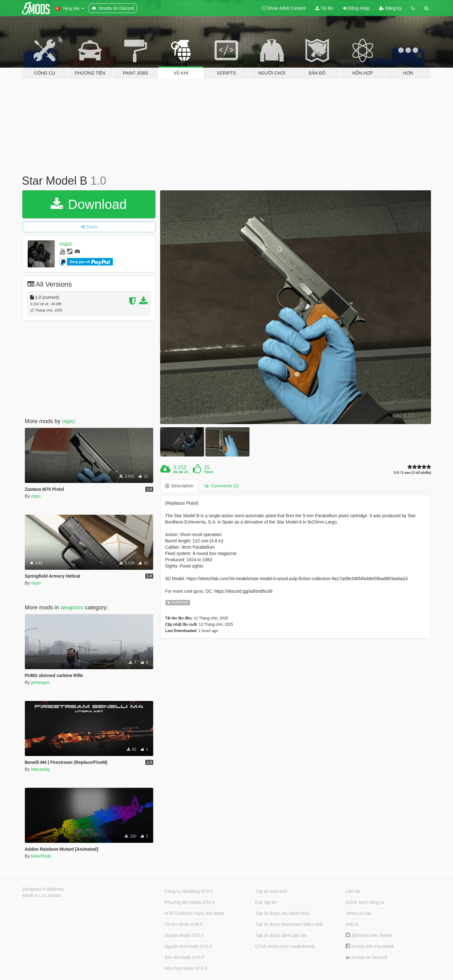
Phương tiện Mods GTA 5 (190, 902)
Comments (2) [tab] (221, 486)
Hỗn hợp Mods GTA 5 (186, 968)
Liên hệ (353, 891)
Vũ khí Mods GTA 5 (184, 924)
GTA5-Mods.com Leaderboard (285, 946)
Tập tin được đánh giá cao (281, 935)
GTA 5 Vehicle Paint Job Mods (194, 913)
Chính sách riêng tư (365, 902)
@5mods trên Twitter (369, 935)
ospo (66, 244)
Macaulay (41, 769)
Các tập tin (266, 902)
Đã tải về (180, 472)
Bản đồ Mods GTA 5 (185, 957)
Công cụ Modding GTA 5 (189, 891)
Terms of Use (358, 913)
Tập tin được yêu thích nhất (282, 913)
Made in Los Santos (42, 895)
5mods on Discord (366, 958)
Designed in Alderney (43, 889)
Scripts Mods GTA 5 (184, 935)
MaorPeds (41, 856)
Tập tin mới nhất (271, 891)
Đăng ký (390, 8)
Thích (208, 472)
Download (89, 204)
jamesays (40, 682)
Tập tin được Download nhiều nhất (289, 924)
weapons (72, 608)
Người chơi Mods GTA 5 (188, 946)
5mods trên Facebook (370, 946)
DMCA (352, 924)
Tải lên (324, 8)
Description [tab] (179, 486)
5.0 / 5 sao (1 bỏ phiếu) (412, 473)
